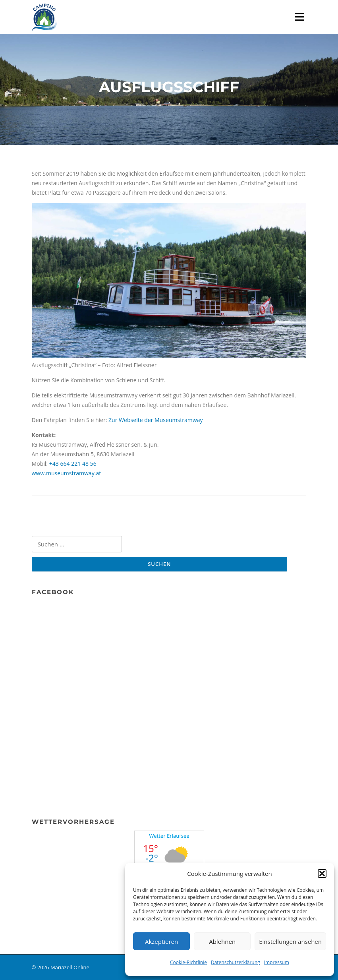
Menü (299, 17)
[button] (322, 873)
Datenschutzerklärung (236, 962)
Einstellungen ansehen (290, 941)
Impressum (277, 962)
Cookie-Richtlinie (188, 962)
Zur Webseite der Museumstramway (155, 420)
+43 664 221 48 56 (73, 464)
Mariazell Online (70, 967)
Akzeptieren (161, 941)
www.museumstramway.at (67, 473)
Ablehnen (222, 941)
